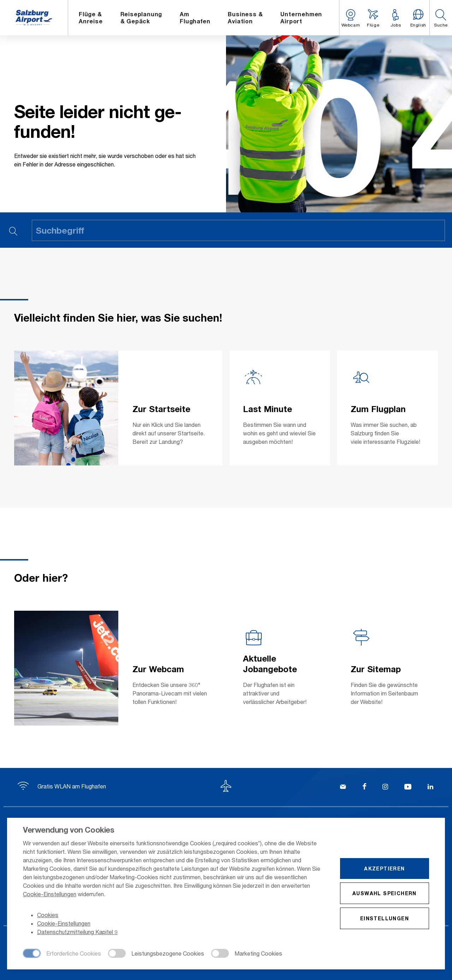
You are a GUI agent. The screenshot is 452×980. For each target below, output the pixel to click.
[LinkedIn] (430, 787)
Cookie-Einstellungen (50, 894)
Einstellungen (385, 918)
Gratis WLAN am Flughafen (62, 786)
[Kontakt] (343, 787)
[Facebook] (364, 787)
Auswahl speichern (385, 893)
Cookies (48, 915)
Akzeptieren (384, 868)
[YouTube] (408, 787)
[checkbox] (62, 954)
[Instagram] (385, 787)
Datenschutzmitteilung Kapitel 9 (77, 932)
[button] (441, 18)
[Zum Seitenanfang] (226, 787)
